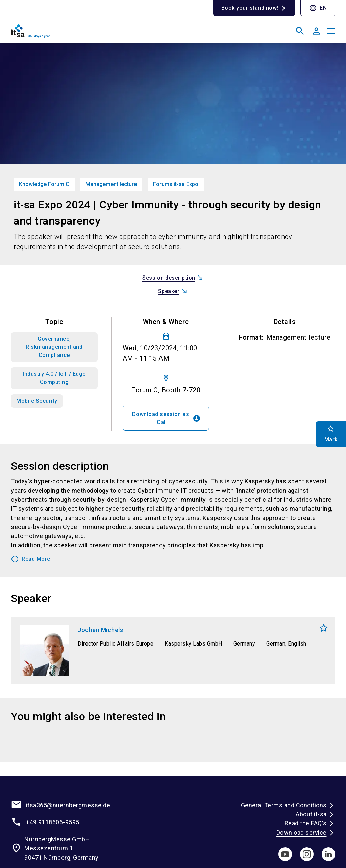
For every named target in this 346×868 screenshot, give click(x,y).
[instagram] (307, 854)
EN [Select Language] (318, 8)
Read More (31, 559)
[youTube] (285, 854)
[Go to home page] (89, 34)
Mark (324, 628)
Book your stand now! (250, 8)
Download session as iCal (167, 418)
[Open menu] (331, 31)
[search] (300, 31)
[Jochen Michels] (173, 651)
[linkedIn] (328, 854)
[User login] (316, 31)
